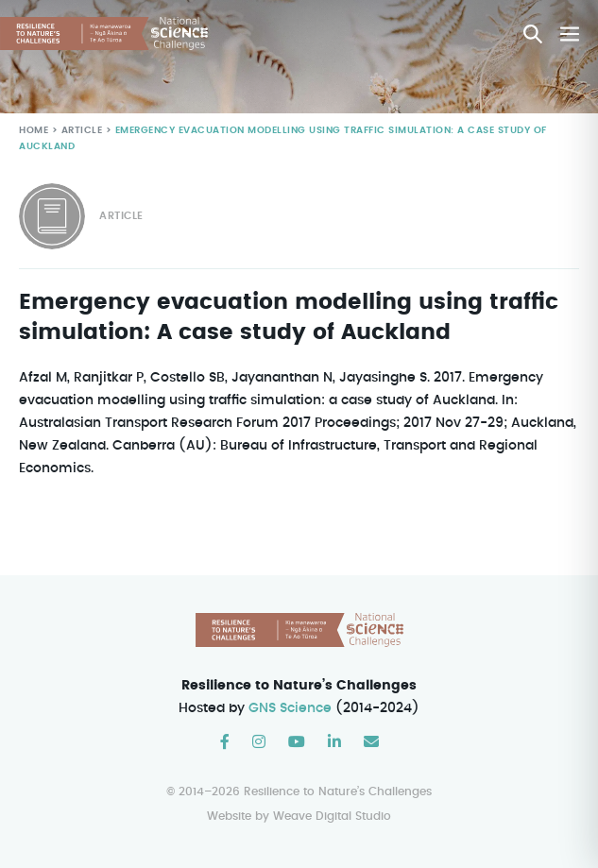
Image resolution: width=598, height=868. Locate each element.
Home (34, 131)
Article (80, 131)
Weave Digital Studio (332, 816)
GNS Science (291, 708)
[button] (533, 34)
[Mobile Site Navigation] (570, 34)
